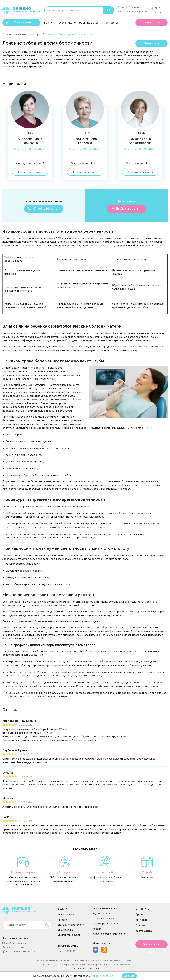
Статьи (140, 925)
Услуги (37, 34)
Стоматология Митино (15, 34)
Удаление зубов (102, 914)
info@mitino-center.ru (16, 943)
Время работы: (68, 946)
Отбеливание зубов (104, 919)
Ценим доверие (23, 872)
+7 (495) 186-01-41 (132, 7)
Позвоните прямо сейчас (44, 201)
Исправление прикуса (105, 908)
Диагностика (65, 930)
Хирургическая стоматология (109, 934)
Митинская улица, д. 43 (135, 12)
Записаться (152, 23)
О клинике (66, 23)
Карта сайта (144, 931)
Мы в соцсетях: (102, 943)
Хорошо (129, 976)
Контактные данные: (16, 938)
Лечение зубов (67, 915)
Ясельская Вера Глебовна (85, 141)
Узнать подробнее (102, 976)
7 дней (147, 872)
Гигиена (63, 920)
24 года (64, 872)
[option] (30, 138)
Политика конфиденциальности (85, 968)
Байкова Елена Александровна (140, 141)
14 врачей (106, 872)
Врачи (48, 23)
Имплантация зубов (69, 935)
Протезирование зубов (106, 924)
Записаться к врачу (151, 946)
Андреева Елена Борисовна (30, 141)
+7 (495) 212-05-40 (15, 947)
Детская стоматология (71, 925)
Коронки (97, 929)
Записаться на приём (30, 172)
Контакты (111, 23)
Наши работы (88, 23)
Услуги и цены (23, 22)
